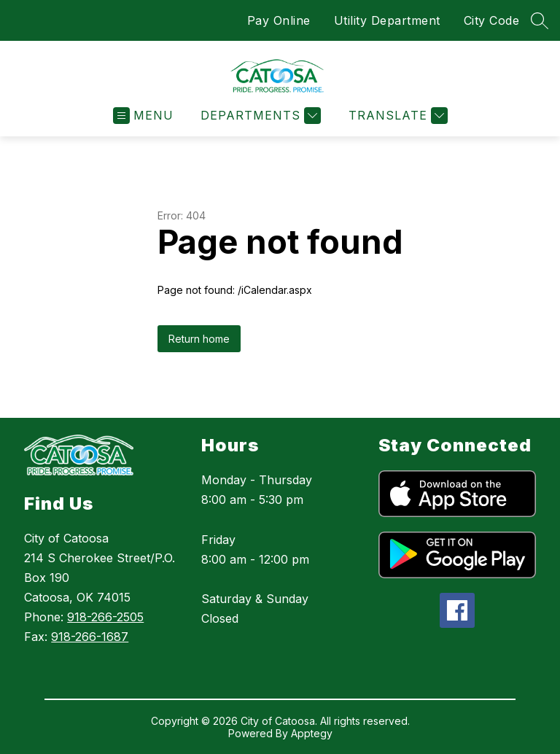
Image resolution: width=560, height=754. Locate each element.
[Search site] (540, 20)
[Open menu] (143, 116)
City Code (492, 20)
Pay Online (279, 20)
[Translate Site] (396, 116)
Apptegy (312, 733)
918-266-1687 (90, 637)
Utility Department (387, 20)
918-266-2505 (105, 617)
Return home (199, 339)
